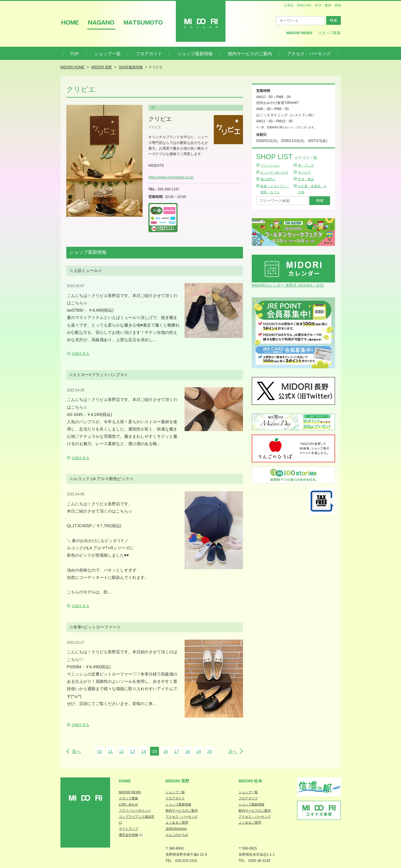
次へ (233, 751)
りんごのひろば (177, 835)
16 (165, 751)
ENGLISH (304, 5)
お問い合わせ (129, 804)
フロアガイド (149, 54)
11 (110, 751)
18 (188, 751)
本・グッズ (306, 165)
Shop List (287, 157)
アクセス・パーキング (309, 54)
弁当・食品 (306, 179)
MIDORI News (299, 33)
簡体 (338, 5)
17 (177, 751)
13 (132, 751)
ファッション (270, 165)
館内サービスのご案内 (250, 54)
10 (99, 751)
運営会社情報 (129, 835)
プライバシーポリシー (135, 810)
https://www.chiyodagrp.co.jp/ (171, 177)
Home (125, 781)
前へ (77, 751)
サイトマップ (129, 829)
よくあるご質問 (177, 822)
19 (199, 751)
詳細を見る (81, 354)
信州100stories (176, 829)
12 (121, 751)
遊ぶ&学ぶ (268, 179)
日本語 (289, 5)
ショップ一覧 (107, 54)
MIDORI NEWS (130, 792)
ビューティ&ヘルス (274, 172)
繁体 (328, 5)
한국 (318, 5)
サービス (304, 172)
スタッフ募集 (329, 33)
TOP (75, 54)
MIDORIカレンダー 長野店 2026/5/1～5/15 (288, 285)
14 (144, 751)
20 (210, 751)
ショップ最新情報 (195, 54)
